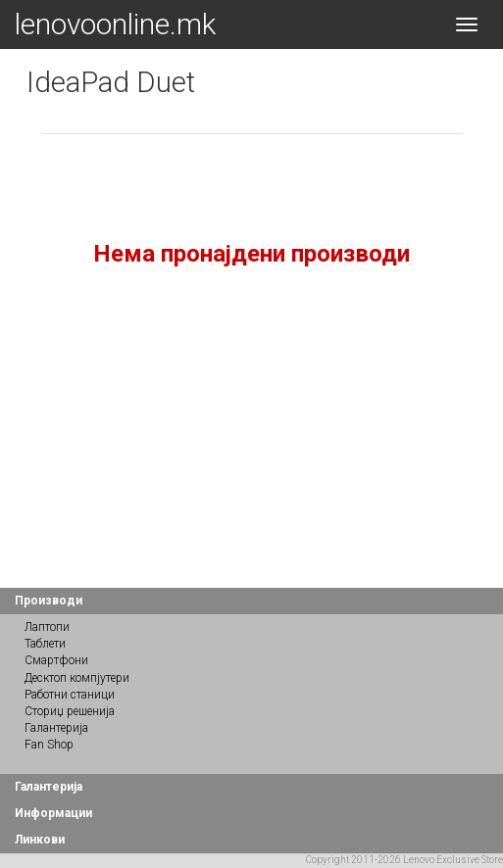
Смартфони (56, 660)
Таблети (45, 644)
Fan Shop (49, 745)
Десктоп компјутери (77, 678)
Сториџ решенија (70, 711)
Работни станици (70, 695)
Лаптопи (47, 627)
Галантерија (56, 728)
